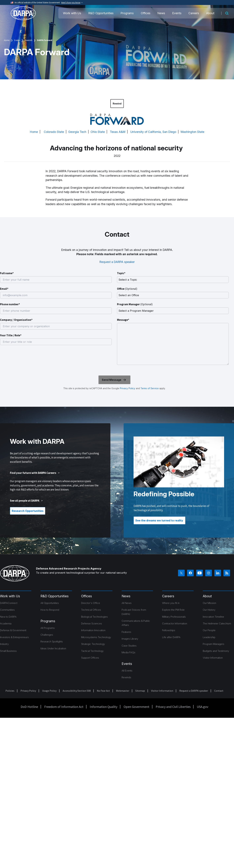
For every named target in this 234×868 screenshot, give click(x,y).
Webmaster (123, 691)
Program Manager (135, 304)
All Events (127, 671)
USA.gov (203, 707)
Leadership (209, 637)
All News (127, 603)
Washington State (192, 132)
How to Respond (50, 610)
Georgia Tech (77, 132)
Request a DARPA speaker (117, 262)
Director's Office (91, 603)
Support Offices (90, 658)
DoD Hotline (29, 707)
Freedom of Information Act (64, 707)
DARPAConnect (9, 603)
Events (177, 13)
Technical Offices (91, 610)
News (161, 13)
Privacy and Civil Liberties (173, 707)
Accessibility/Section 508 (77, 691)
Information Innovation (93, 630)
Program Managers (214, 644)
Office (127, 289)
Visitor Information (213, 658)
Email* (4, 289)
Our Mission (209, 603)
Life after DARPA (171, 637)
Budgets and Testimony (216, 651)
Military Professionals (174, 617)
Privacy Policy (127, 388)
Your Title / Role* (11, 335)
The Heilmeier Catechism (217, 623)
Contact (219, 691)
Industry (4, 644)
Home (7, 40)
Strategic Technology (93, 644)
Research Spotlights (52, 641)
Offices (146, 13)
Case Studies (129, 646)
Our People (209, 630)
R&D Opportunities (101, 13)
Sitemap (140, 691)
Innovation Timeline (213, 617)
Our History (209, 610)
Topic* (121, 273)
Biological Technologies (94, 617)
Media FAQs (128, 652)
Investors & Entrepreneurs (14, 637)
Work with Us (72, 13)
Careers (194, 13)
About (210, 13)
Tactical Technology (92, 651)
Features (126, 632)
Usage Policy (49, 691)
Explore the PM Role (173, 610)
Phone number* (10, 304)
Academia (6, 623)
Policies (10, 691)
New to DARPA (8, 617)
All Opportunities (50, 603)
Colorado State (54, 132)
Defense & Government (13, 630)
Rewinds (29, 40)
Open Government (136, 707)
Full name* (7, 273)
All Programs (48, 628)
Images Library (130, 639)
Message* (123, 320)
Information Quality (104, 707)
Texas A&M (118, 132)
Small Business (8, 651)
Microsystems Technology (96, 637)
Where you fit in (171, 603)
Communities (7, 610)
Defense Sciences (92, 623)
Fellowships (169, 630)
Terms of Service (149, 388)
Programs (127, 13)
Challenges (47, 635)
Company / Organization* (16, 320)
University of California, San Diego (153, 132)
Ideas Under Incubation (53, 648)
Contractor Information (175, 623)
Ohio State (98, 132)
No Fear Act (103, 691)
